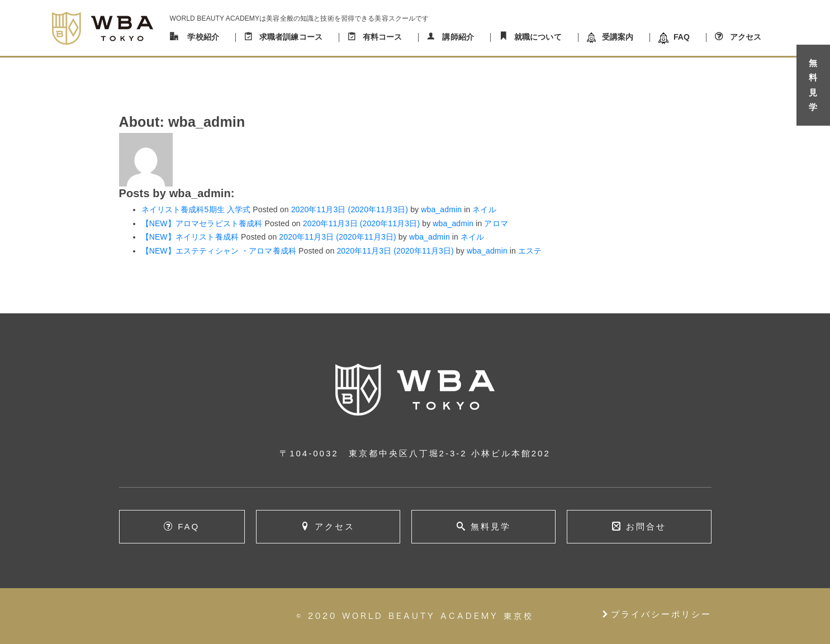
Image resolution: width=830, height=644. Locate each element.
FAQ (682, 37)
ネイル (484, 209)
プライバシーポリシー (656, 614)
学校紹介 (203, 37)
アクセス (746, 37)
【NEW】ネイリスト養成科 (190, 237)
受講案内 (618, 37)
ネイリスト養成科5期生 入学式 (196, 209)
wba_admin (440, 209)
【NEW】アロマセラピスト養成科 (202, 223)
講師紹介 (458, 37)
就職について (538, 37)
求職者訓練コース (291, 37)
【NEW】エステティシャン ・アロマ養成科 (219, 251)
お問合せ (646, 526)
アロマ (496, 223)
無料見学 (491, 526)
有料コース (383, 37)
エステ (530, 251)
